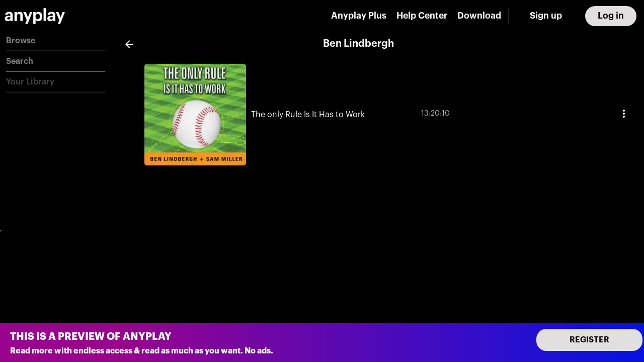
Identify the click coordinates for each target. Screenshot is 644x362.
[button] (56, 41)
